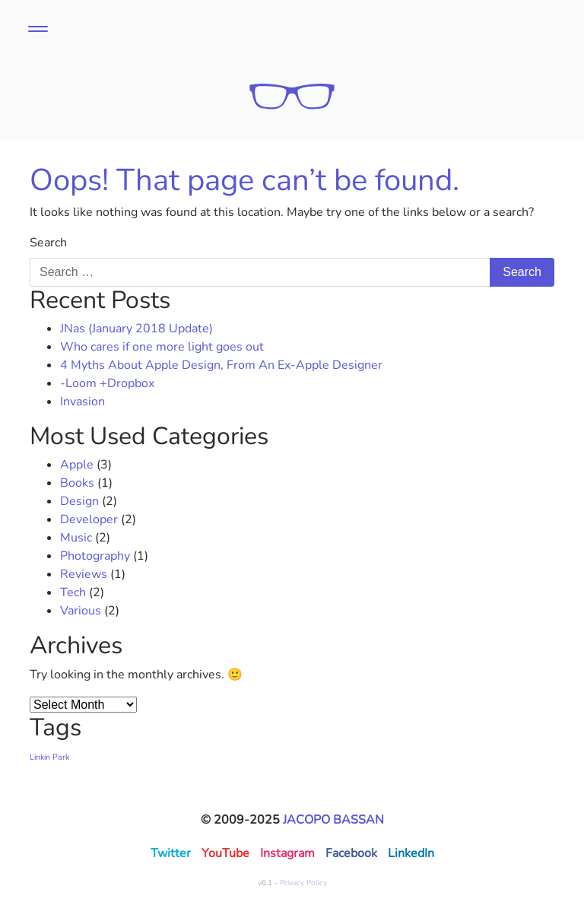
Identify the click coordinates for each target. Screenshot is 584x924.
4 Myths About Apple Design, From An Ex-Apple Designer (221, 365)
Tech (73, 592)
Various (81, 611)
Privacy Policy (303, 883)
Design (79, 501)
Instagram (287, 853)
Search (48, 243)
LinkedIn (411, 853)
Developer (89, 519)
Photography (95, 556)
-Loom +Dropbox (107, 383)
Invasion (83, 402)
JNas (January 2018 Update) (136, 329)
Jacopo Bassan (333, 820)
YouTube (225, 853)
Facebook (351, 853)
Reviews (84, 574)
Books (77, 483)
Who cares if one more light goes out (162, 347)
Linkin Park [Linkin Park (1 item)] (49, 757)
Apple (77, 465)
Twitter (171, 853)
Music (76, 538)
